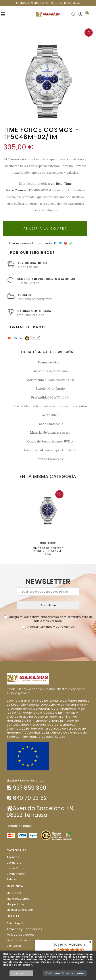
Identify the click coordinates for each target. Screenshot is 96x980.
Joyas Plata (15, 868)
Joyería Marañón (69, 944)
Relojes (12, 879)
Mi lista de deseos (20, 910)
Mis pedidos (15, 904)
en (53, 184)
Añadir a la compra (45, 228)
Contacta (14, 946)
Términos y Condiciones (24, 929)
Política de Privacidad (23, 940)
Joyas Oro (14, 862)
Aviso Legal (15, 923)
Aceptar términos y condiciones (51, 627)
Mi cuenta (14, 893)
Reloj (60, 184)
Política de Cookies (21, 934)
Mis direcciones (18, 898)
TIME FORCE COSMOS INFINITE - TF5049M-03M (48, 551)
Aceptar (21, 973)
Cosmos (20, 190)
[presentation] (48, 639)
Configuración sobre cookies (65, 973)
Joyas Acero (16, 874)
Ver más (56, 621)
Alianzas (13, 857)
